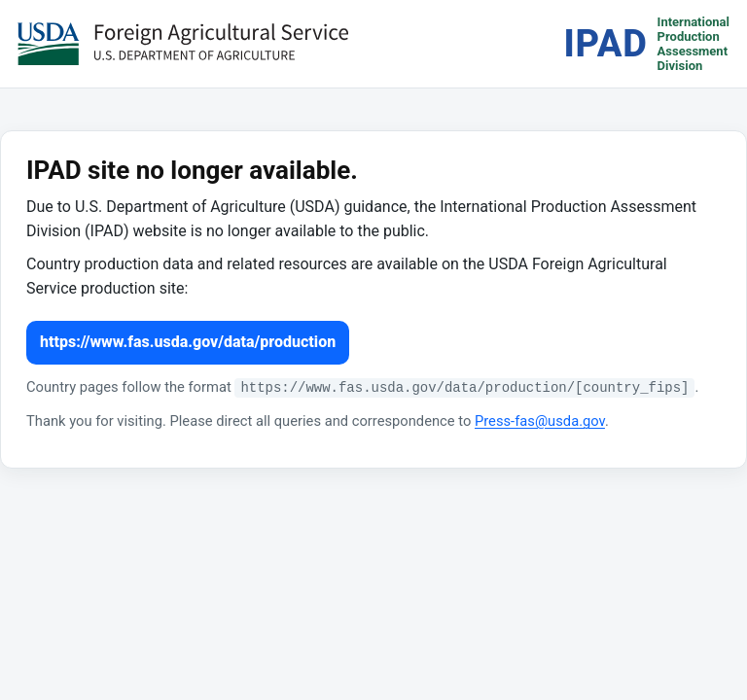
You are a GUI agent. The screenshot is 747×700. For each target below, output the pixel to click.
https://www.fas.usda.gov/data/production (188, 342)
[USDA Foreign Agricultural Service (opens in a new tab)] (183, 44)
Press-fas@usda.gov (540, 421)
